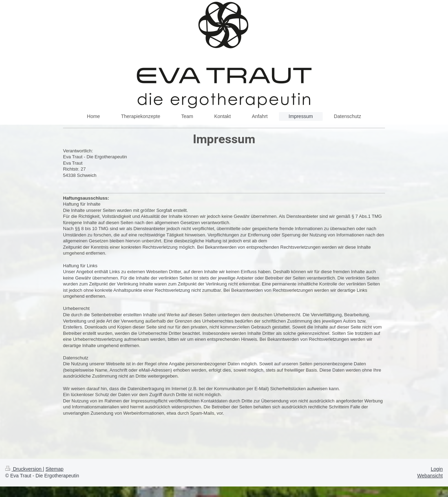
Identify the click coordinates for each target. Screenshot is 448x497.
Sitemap (54, 469)
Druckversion (24, 469)
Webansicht (430, 476)
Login (437, 469)
